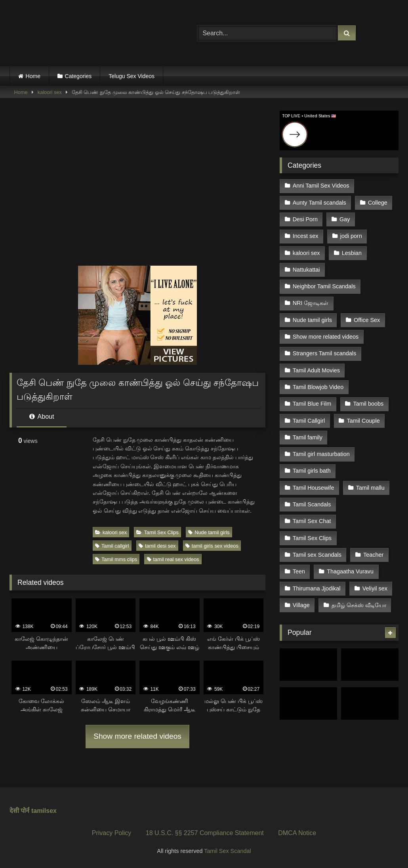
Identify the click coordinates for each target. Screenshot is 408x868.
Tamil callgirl (112, 546)
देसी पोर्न (19, 811)
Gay (345, 219)
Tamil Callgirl (309, 421)
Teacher (373, 555)
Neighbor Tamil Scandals (324, 286)
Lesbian (352, 253)
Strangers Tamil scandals (325, 353)
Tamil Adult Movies (316, 370)
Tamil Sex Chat (312, 521)
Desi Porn (305, 219)
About (42, 417)
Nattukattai (306, 270)
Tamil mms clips (116, 559)
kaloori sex (50, 92)
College (378, 203)
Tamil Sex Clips (157, 532)
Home (33, 76)
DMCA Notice (297, 833)
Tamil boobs (368, 404)
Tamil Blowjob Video (318, 387)
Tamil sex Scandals (317, 555)
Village (301, 605)
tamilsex (44, 811)
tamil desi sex (157, 546)
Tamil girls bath (312, 471)
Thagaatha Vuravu (350, 571)
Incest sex (306, 236)
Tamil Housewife (314, 488)
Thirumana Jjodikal (317, 588)
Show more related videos (137, 736)
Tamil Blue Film (312, 404)
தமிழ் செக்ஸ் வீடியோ (359, 605)
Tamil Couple (363, 421)
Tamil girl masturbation (321, 454)
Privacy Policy (112, 833)
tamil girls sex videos (212, 546)
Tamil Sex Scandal (227, 851)
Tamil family (308, 437)
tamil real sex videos (173, 559)
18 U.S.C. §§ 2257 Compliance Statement (205, 833)
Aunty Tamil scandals (319, 203)
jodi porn (351, 236)
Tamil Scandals (312, 504)
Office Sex (367, 320)
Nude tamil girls (209, 532)
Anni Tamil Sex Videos (321, 186)
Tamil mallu (370, 488)
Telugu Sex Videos (132, 76)
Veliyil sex (375, 588)
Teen (299, 571)
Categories (78, 76)
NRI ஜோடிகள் (311, 303)
